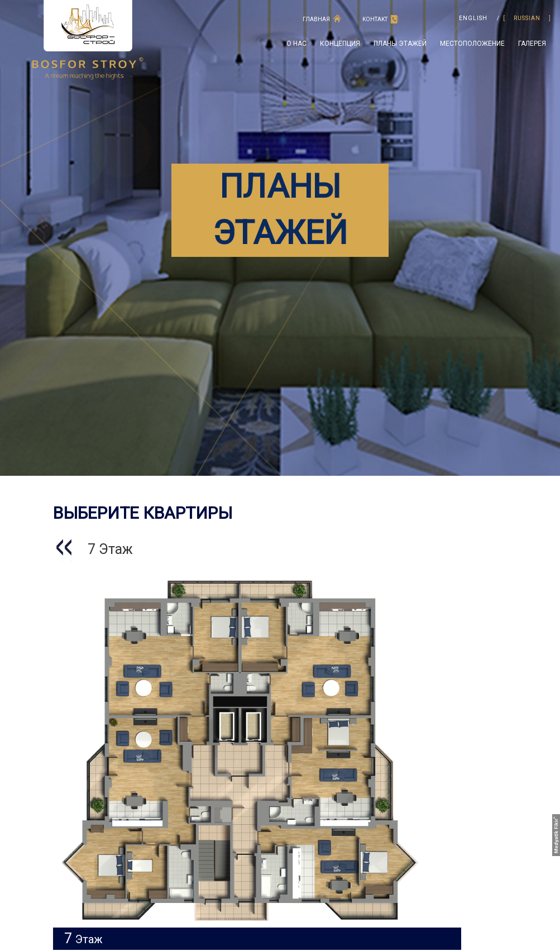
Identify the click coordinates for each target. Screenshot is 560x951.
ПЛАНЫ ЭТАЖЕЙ (400, 44)
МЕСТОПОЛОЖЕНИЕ (472, 44)
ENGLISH (473, 18)
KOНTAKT (375, 19)
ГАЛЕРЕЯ (532, 44)
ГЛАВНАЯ (316, 19)
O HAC (296, 44)
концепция (340, 44)
